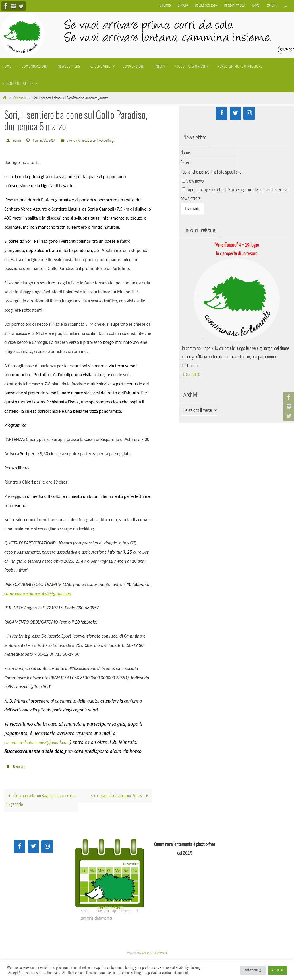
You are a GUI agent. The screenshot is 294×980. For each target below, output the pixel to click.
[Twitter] (235, 113)
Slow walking (115, 140)
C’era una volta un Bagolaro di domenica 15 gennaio (34, 801)
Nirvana (146, 955)
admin (18, 140)
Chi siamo (165, 6)
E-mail (186, 163)
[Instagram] (249, 113)
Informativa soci (234, 6)
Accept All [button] (278, 970)
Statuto (183, 6)
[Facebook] (222, 113)
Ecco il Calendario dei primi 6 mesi (119, 796)
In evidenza (96, 140)
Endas (256, 6)
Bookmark (20, 767)
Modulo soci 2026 (206, 6)
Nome (185, 153)
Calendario (20, 98)
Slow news (195, 181)
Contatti (272, 6)
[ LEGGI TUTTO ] (193, 374)
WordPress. (160, 955)
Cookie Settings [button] (253, 970)
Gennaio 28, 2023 (47, 140)
